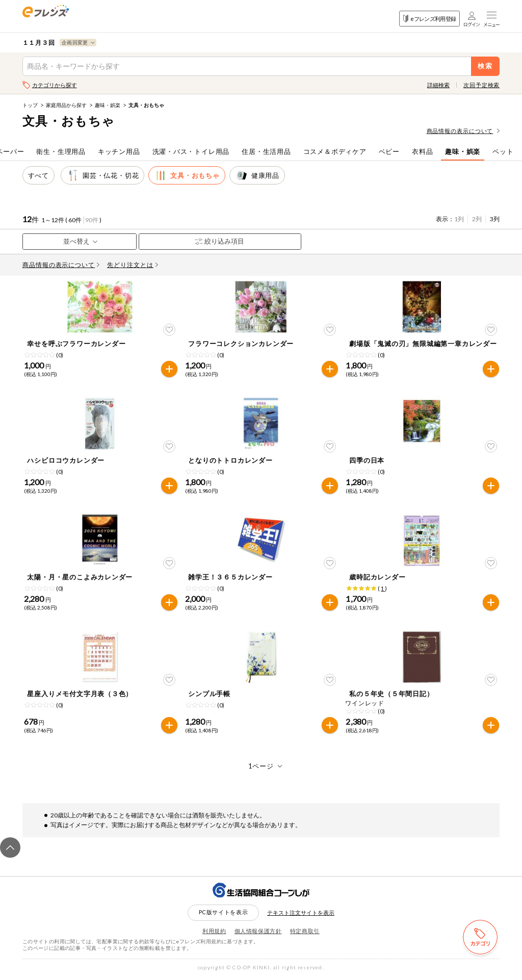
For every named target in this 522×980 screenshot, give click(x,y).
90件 (92, 220)
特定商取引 (305, 934)
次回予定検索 (481, 85)
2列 (477, 219)
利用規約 (214, 934)
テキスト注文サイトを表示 (301, 916)
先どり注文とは (133, 265)
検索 (486, 66)
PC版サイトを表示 (224, 916)
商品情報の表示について (463, 131)
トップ (30, 105)
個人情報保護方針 (258, 934)
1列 (459, 219)
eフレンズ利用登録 (429, 19)
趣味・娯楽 (108, 105)
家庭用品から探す (66, 105)
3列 (495, 219)
